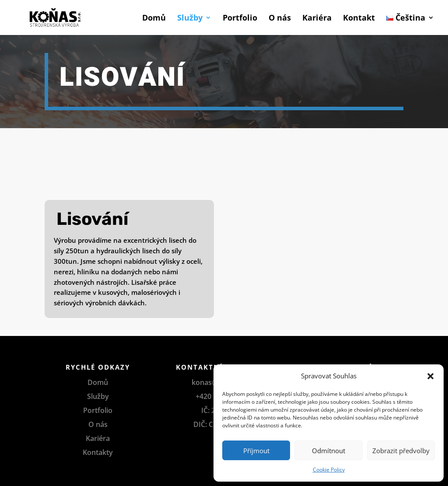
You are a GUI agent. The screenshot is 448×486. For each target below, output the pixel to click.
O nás (280, 19)
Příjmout (256, 451)
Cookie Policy (329, 470)
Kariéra (317, 19)
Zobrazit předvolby (401, 451)
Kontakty (98, 452)
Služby (190, 19)
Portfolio (240, 19)
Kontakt (359, 19)
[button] (430, 376)
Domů (154, 19)
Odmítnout (329, 451)
